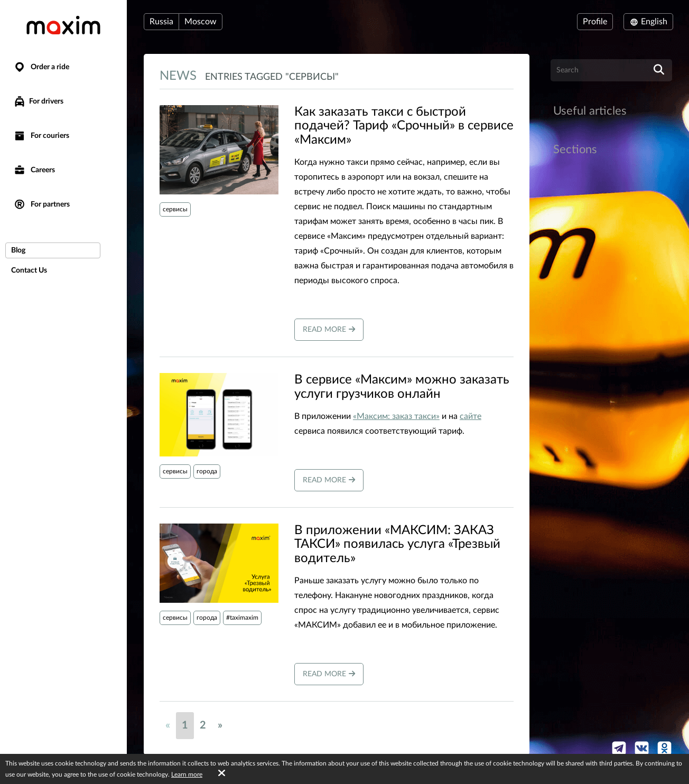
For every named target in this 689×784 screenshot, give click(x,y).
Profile (595, 22)
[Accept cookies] (222, 773)
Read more (329, 329)
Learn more (187, 774)
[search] (659, 70)
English (648, 22)
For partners (41, 205)
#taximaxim (242, 618)
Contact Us (29, 270)
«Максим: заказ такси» (396, 416)
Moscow (201, 22)
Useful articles (590, 111)
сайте (471, 416)
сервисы (175, 209)
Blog (18, 250)
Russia (161, 22)
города (207, 471)
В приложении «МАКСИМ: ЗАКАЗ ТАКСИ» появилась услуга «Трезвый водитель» (397, 544)
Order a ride (41, 67)
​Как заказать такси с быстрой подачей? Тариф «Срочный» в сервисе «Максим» (404, 126)
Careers (34, 170)
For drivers (38, 101)
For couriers (41, 136)
